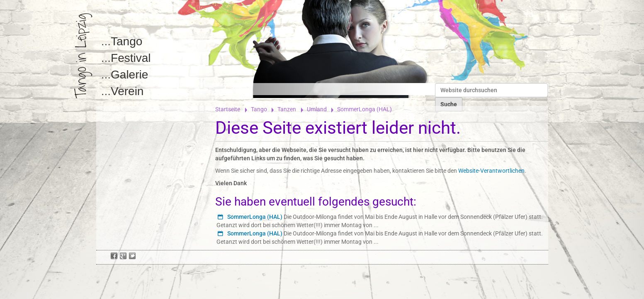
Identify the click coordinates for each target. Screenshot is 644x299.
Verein (127, 91)
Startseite (228, 109)
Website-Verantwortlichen (491, 171)
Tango (126, 41)
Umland (317, 109)
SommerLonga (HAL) (255, 217)
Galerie (129, 75)
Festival (131, 58)
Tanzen (287, 109)
